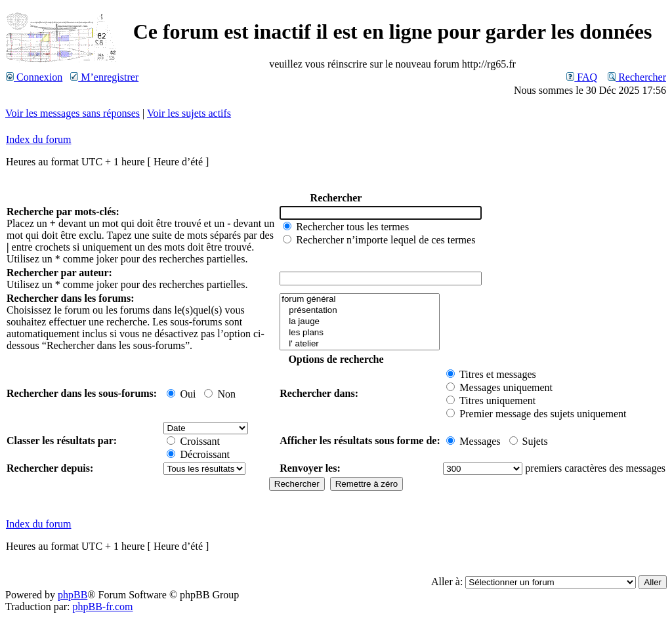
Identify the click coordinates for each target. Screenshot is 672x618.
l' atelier (360, 344)
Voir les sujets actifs (189, 113)
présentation (360, 311)
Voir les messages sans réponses (73, 113)
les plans (360, 333)
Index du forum (39, 139)
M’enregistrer (104, 77)
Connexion (34, 77)
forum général (360, 299)
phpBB (73, 595)
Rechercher (637, 77)
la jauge (360, 322)
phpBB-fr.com (103, 607)
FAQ (582, 77)
